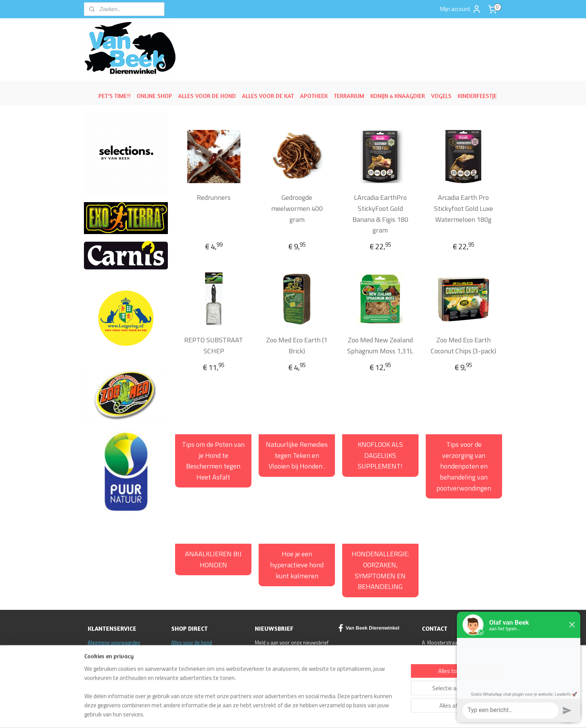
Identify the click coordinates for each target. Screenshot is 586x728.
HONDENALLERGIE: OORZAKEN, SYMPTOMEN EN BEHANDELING (380, 570)
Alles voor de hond (192, 643)
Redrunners (214, 197)
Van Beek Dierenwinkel (369, 628)
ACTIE (178, 666)
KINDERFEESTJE (477, 96)
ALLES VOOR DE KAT (268, 96)
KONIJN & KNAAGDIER (398, 96)
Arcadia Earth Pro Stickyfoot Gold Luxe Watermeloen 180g (463, 208)
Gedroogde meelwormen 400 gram (297, 208)
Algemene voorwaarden (114, 643)
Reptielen (181, 658)
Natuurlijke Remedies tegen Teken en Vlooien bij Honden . (297, 455)
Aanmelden (275, 661)
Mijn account (461, 9)
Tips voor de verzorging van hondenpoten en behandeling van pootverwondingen (464, 466)
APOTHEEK (314, 96)
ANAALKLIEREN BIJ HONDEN (213, 559)
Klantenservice (103, 666)
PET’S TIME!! (115, 96)
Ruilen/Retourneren (109, 650)
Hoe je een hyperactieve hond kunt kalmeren (297, 565)
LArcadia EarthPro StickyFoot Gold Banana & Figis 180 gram (380, 214)
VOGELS (441, 96)
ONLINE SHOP (154, 96)
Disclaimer (99, 658)
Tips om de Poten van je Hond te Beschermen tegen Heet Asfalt (213, 461)
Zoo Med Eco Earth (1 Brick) (297, 345)
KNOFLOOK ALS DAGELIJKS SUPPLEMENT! (380, 455)
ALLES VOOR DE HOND (207, 96)
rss (336, 714)
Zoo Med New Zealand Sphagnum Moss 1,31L (380, 345)
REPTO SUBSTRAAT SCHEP (214, 345)
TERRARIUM (349, 96)
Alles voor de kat (189, 650)
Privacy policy (102, 674)
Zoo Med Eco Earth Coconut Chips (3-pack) (463, 345)
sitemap (324, 714)
